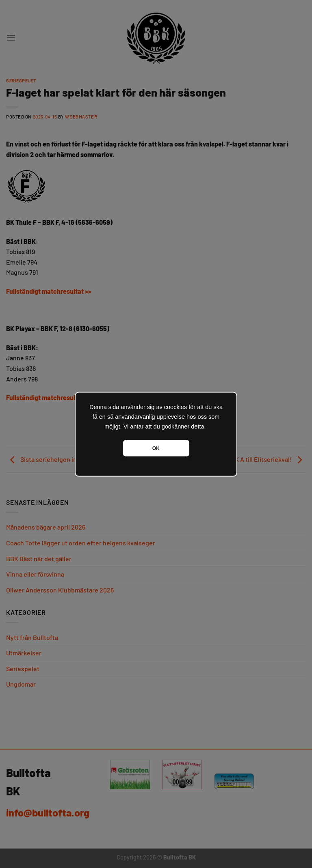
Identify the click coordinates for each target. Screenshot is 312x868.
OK (156, 448)
